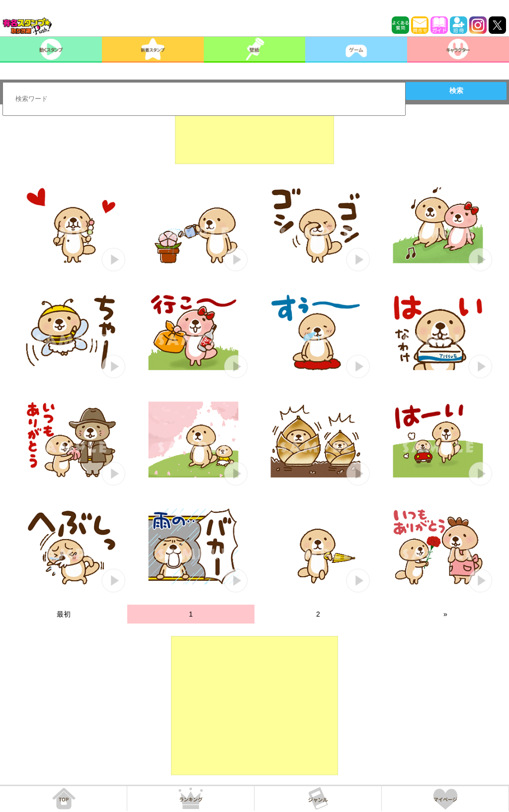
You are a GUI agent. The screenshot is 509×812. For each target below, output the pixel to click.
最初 (64, 614)
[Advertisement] (254, 139)
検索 (456, 90)
